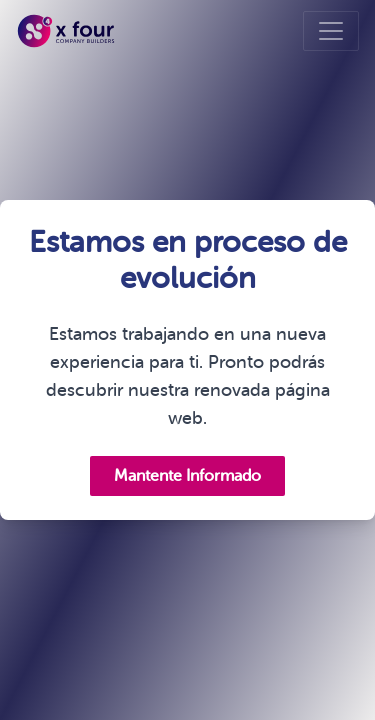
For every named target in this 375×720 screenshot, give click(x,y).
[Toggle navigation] (331, 31)
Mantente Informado (187, 476)
